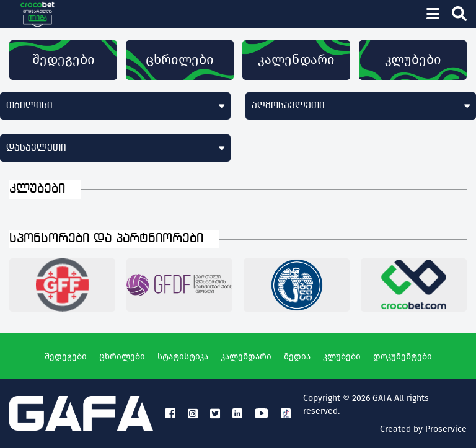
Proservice (446, 429)
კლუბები (413, 59)
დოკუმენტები (403, 357)
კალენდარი (296, 59)
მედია (297, 357)
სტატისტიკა (183, 357)
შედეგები (64, 59)
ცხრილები (180, 59)
